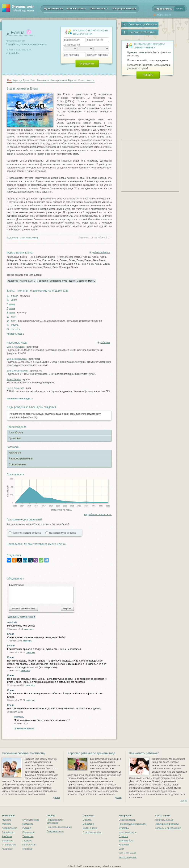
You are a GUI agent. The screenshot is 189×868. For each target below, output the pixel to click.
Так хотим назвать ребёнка (26, 533)
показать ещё (14, 334)
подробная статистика (98, 514)
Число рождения (59, 80)
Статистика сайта (92, 832)
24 (8, 321)
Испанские (8, 841)
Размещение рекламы (167, 824)
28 (8, 296)
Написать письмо (164, 820)
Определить (87, 63)
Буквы (26, 80)
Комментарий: (41, 593)
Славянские (29, 832)
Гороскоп (72, 80)
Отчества (124, 828)
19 (8, 300)
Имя (9, 80)
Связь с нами (90, 828)
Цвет (33, 80)
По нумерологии (55, 831)
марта (14, 300)
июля (13, 321)
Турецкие (27, 841)
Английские (8, 832)
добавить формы (101, 252)
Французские (29, 845)
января (14, 296)
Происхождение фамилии (132, 824)
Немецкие (28, 824)
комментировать (24, 728)
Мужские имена (53, 9)
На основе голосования (59, 827)
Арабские (7, 836)
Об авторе (88, 824)
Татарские (28, 836)
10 (8, 317)
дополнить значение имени (24, 238)
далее (57, 797)
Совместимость (86, 80)
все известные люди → (20, 398)
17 (8, 329)
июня (12, 304)
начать (180, 9)
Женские (7, 824)
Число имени (43, 80)
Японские (27, 849)
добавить (105, 342)
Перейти (148, 75)
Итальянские (9, 845)
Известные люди (128, 832)
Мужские (7, 820)
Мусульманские (31, 820)
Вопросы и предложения (168, 828)
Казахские (7, 849)
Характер (17, 80)
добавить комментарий (22, 617)
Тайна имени (99, 8)
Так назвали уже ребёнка (62, 533)
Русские (27, 828)
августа (15, 325)
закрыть (67, 609)
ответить (29, 629)
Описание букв (59, 281)
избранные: (164, 15)
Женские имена (76, 9)
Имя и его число (127, 853)
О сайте (87, 820)
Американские (10, 828)
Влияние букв (126, 841)
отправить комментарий (23, 609)
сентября (16, 329)
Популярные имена (124, 9)
